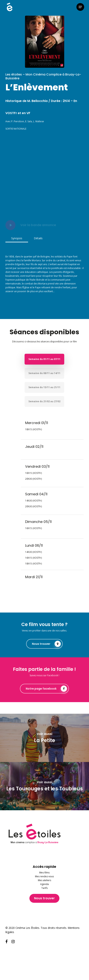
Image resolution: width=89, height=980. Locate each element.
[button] (80, 7)
